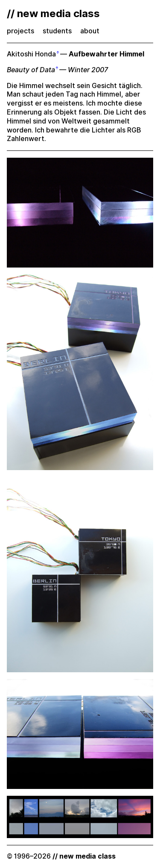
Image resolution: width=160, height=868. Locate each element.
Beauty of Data (31, 70)
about (90, 31)
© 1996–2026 (61, 856)
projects (20, 31)
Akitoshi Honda (31, 54)
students (57, 31)
